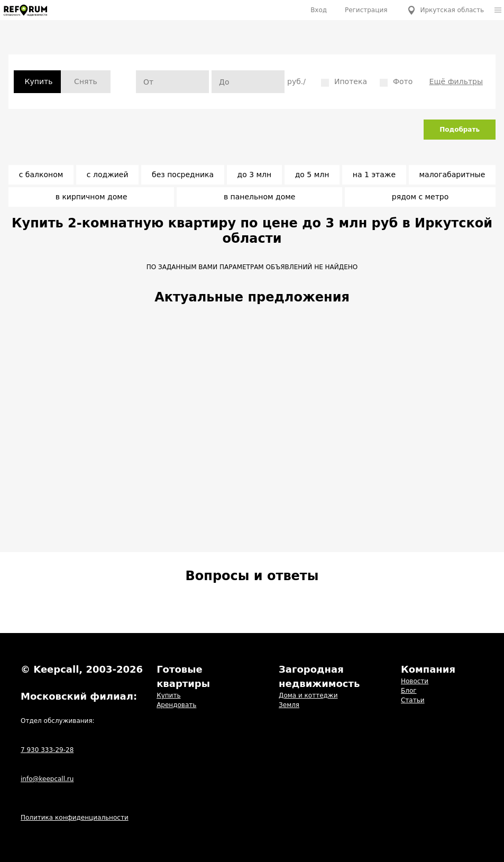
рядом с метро (420, 197)
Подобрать (460, 130)
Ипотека (344, 82)
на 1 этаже (374, 175)
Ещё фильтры (456, 81)
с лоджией (108, 175)
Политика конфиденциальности (75, 818)
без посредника (183, 175)
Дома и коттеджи (308, 695)
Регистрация (366, 10)
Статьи (413, 700)
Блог (409, 691)
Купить (168, 695)
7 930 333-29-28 (47, 750)
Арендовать (176, 705)
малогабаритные (452, 175)
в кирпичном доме (91, 197)
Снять (86, 81)
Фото (396, 82)
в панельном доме (260, 197)
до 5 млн (312, 175)
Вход (319, 10)
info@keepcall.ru (47, 779)
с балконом (41, 175)
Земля (289, 705)
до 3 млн (255, 175)
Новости (415, 681)
